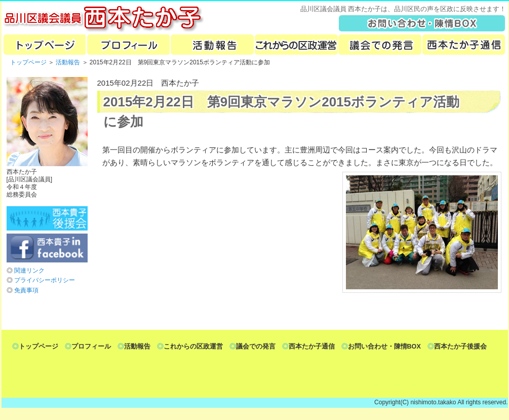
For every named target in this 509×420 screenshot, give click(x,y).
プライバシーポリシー (45, 280)
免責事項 (26, 290)
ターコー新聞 (464, 45)
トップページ (44, 45)
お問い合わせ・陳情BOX (384, 347)
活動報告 (212, 45)
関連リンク (29, 271)
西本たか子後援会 (460, 347)
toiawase (422, 23)
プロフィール (128, 45)
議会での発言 (380, 45)
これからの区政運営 (296, 45)
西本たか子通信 (312, 347)
